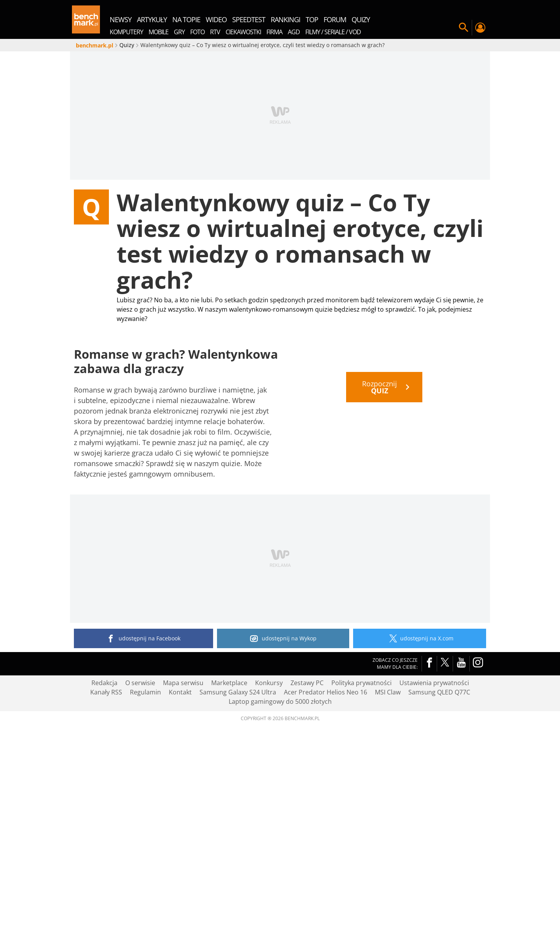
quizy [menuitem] (361, 19)
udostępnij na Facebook (144, 843)
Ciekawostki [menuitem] (243, 32)
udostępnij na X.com (420, 843)
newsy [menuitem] (121, 19)
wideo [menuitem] (216, 19)
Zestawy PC (307, 888)
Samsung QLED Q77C (439, 897)
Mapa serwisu (183, 888)
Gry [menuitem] (179, 32)
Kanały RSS (106, 897)
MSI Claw (388, 897)
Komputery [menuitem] (126, 32)
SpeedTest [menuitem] (249, 19)
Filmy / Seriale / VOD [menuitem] (333, 32)
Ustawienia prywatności (434, 888)
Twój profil (480, 28)
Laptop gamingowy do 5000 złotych (280, 906)
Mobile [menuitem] (158, 32)
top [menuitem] (312, 19)
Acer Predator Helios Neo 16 (325, 897)
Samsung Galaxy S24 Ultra (238, 897)
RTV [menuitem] (215, 32)
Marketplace (229, 888)
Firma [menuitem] (274, 32)
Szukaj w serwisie (464, 28)
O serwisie (140, 888)
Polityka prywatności (361, 888)
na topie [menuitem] (186, 19)
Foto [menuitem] (197, 32)
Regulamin (145, 897)
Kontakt (180, 897)
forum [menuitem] (335, 19)
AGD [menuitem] (294, 32)
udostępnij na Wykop (283, 843)
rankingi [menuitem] (285, 19)
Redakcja (104, 888)
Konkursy (269, 888)
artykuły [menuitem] (152, 19)
